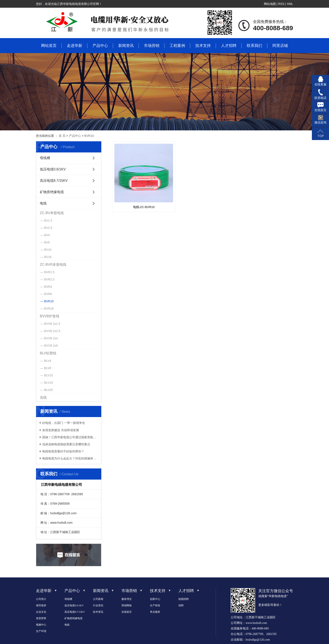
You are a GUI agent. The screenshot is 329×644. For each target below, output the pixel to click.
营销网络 (127, 605)
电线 (43, 203)
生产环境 (41, 631)
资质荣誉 (41, 618)
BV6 (47, 242)
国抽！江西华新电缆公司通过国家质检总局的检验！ (70, 437)
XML (290, 4)
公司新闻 (98, 599)
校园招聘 (184, 599)
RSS (281, 4)
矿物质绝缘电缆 (52, 192)
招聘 (181, 605)
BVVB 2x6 (51, 346)
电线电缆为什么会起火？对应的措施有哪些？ (70, 458)
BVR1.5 (49, 272)
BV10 (48, 250)
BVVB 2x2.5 (52, 331)
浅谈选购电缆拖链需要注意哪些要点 (66, 444)
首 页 (62, 136)
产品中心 (100, 46)
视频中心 (41, 625)
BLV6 (48, 368)
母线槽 (45, 158)
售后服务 (155, 612)
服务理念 (127, 599)
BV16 (48, 257)
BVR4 (48, 287)
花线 (43, 397)
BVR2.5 (49, 279)
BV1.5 (48, 221)
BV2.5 (48, 228)
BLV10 (49, 375)
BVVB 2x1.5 (52, 324)
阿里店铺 (280, 46)
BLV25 (49, 390)
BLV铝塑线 (48, 353)
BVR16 (49, 309)
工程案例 (177, 46)
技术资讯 (98, 612)
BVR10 (89, 136)
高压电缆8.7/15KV (54, 181)
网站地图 (270, 4)
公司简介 (41, 599)
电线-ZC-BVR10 (140, 200)
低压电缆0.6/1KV (53, 169)
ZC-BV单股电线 (52, 213)
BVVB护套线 (50, 316)
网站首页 (49, 46)
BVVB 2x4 (51, 338)
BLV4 (48, 361)
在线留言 (127, 612)
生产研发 (155, 605)
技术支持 (203, 46)
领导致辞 (41, 605)
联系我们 (254, 46)
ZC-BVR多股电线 (53, 265)
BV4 (47, 235)
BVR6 (48, 294)
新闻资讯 (126, 46)
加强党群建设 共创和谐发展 (61, 430)
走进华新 (75, 46)
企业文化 (41, 612)
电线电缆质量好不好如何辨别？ (63, 451)
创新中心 (155, 599)
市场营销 (152, 46)
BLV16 (49, 383)
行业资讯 (98, 605)
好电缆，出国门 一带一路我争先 (64, 423)
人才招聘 (229, 46)
